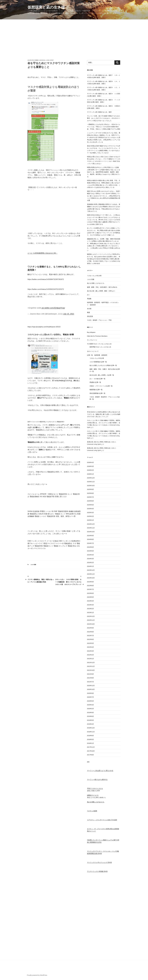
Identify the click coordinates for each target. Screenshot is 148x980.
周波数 (89, 299)
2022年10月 (91, 624)
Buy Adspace (91, 332)
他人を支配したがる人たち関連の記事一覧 (103, 365)
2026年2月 (90, 470)
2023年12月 (91, 570)
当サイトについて (93, 351)
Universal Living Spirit (46, 60)
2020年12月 (91, 686)
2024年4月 (90, 555)
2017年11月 (91, 747)
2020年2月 (90, 709)
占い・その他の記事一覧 (97, 379)
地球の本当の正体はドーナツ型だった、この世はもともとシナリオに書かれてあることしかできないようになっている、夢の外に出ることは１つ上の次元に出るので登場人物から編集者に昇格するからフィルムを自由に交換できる (104, 220)
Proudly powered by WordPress (37, 975)
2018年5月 (90, 739)
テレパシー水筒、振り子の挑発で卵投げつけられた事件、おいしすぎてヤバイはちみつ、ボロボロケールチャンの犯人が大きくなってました (104, 118)
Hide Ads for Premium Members (97, 336)
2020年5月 (90, 701)
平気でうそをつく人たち (95, 788)
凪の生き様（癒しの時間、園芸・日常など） (101, 291)
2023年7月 (90, 589)
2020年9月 (90, 693)
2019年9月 (90, 713)
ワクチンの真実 (92, 811)
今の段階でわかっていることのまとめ (99, 344)
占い (88, 295)
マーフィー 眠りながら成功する (97, 779)
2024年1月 (90, 566)
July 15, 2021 (69, 314)
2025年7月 (90, 497)
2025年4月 (90, 509)
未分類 (89, 309)
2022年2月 (90, 655)
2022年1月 (90, 659)
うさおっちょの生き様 (94, 276)
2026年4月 (90, 462)
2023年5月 (90, 597)
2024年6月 (90, 547)
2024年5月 (90, 551)
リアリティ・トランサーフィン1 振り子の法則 (102, 820)
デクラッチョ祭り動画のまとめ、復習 (99, 112)
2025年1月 (90, 520)
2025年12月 (91, 478)
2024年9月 (90, 536)
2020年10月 (91, 689)
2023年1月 (90, 613)
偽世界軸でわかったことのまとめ (100, 347)
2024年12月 (91, 524)
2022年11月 (91, 620)
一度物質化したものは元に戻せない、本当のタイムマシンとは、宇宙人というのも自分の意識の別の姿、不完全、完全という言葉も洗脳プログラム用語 (104, 127)
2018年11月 (91, 732)
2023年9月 (90, 582)
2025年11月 (91, 482)
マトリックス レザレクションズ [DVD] (99, 862)
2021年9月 (90, 674)
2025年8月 (90, 493)
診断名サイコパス (93, 795)
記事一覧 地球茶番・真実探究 (97, 355)
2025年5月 (90, 505)
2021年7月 (90, 682)
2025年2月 (90, 516)
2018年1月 (90, 743)
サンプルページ (92, 340)
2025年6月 (90, 501)
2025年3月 (90, 513)
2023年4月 (90, 601)
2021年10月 (91, 670)
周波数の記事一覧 (95, 382)
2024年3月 (90, 559)
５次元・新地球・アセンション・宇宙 (99, 320)
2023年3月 (90, 605)
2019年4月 (90, 724)
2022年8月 (90, 632)
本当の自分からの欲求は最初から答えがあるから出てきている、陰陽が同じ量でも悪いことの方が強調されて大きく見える (104, 414)
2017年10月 (91, 751)
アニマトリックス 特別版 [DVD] (97, 871)
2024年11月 (91, 528)
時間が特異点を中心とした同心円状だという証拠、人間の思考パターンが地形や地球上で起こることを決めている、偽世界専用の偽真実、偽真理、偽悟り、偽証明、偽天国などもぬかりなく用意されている (104, 172)
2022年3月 (90, 651)
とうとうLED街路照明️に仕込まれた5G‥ (43, 253)
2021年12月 (91, 663)
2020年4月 (90, 705)
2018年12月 (91, 728)
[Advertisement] (74, 35)
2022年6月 (90, 639)
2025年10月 (91, 486)
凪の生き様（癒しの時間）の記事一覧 (102, 375)
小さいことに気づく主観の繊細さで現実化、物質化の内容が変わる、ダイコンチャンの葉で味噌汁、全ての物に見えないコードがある (104, 423)
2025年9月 (90, 489)
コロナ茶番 (33, 565)
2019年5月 (90, 720)
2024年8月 (90, 539)
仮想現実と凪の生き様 (46, 7)
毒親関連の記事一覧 (96, 390)
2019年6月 (90, 716)
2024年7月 (90, 543)
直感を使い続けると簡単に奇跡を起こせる (101, 442)
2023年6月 (90, 593)
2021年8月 (90, 678)
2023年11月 (91, 574)
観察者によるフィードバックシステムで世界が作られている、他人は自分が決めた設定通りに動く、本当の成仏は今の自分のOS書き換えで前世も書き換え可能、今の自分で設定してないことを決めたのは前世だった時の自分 (104, 259)
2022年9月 (90, 628)
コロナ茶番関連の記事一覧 (98, 362)
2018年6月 (90, 736)
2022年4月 (90, 647)
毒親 (88, 312)
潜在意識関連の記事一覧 (97, 393)
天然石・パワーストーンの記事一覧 (101, 386)
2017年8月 (90, 755)
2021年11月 (91, 666)
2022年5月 (90, 643)
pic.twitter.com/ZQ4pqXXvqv (53, 308)
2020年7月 (90, 697)
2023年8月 (90, 586)
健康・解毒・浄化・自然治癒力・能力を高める (102, 287)
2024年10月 (91, 532)
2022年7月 (90, 636)
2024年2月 (90, 563)
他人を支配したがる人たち (96, 283)
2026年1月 (90, 474)
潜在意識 (90, 316)
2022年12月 (91, 616)
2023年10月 (91, 578)
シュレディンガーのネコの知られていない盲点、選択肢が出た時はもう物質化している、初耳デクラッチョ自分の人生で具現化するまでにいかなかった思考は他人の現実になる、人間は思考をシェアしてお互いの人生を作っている (104, 137)
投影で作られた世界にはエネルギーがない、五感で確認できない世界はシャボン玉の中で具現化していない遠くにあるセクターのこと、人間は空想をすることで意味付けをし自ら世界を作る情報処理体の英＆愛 (104, 196)
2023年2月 (90, 609)
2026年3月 (90, 466)
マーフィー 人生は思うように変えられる (100, 771)
